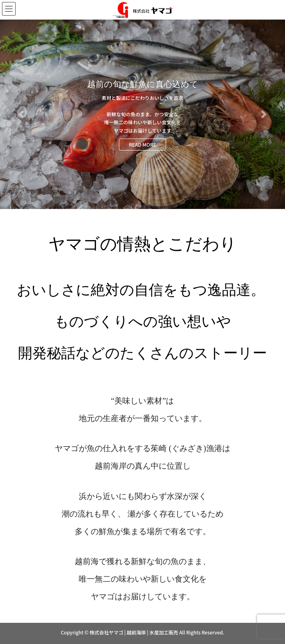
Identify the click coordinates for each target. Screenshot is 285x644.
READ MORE (142, 144)
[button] (21, 114)
